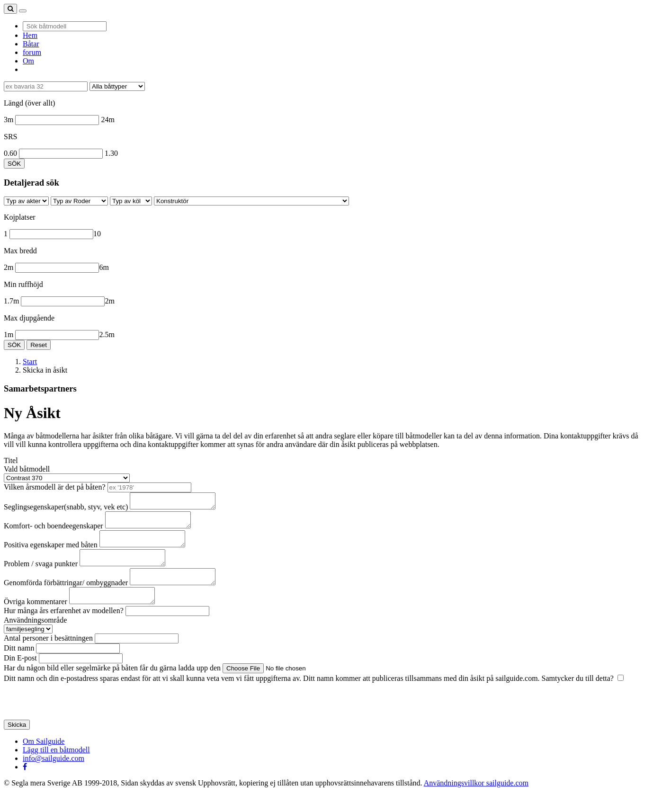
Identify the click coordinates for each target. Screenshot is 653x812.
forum (32, 52)
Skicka (17, 742)
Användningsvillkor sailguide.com (476, 800)
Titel (11, 460)
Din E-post (20, 675)
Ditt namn (19, 665)
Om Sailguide (44, 758)
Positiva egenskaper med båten (51, 553)
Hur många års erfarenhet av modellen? (64, 628)
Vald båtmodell (27, 469)
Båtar (31, 44)
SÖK (14, 164)
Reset (39, 345)
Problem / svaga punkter (41, 575)
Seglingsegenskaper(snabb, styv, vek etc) (66, 510)
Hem (30, 35)
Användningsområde (35, 637)
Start (30, 361)
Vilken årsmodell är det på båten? (55, 487)
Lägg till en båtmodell (56, 767)
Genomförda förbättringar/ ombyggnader (66, 597)
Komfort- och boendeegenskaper (54, 531)
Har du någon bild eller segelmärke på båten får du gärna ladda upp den (112, 685)
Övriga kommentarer (36, 619)
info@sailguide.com (54, 775)
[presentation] (76, 718)
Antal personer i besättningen (48, 655)
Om (28, 61)
